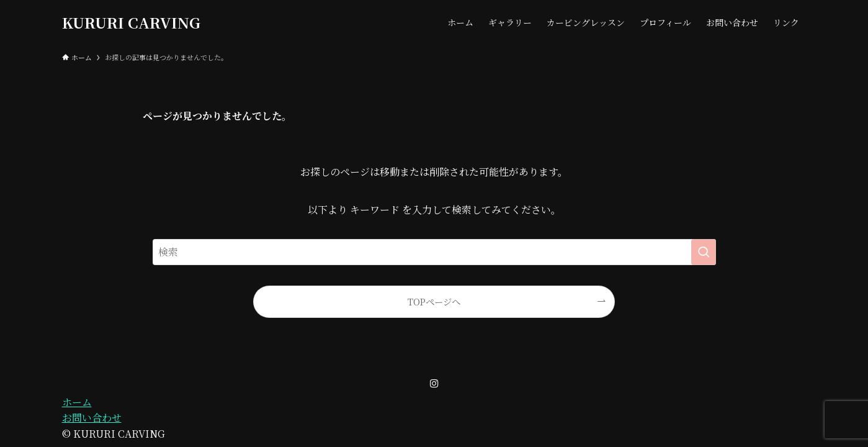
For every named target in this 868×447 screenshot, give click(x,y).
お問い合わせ (92, 418)
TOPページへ (434, 301)
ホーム (77, 402)
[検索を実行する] (704, 252)
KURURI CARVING (131, 22)
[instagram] (434, 384)
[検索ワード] (434, 252)
